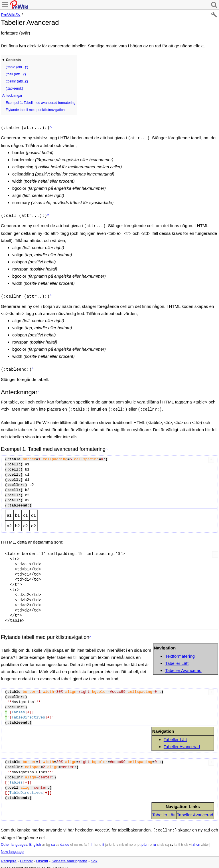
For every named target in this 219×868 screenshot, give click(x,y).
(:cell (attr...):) (16, 74)
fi (89, 840)
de (67, 840)
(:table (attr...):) (17, 67)
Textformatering (180, 652)
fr (92, 840)
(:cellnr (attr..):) (17, 81)
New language (12, 847)
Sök (94, 856)
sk (162, 840)
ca (53, 840)
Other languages (14, 840)
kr (110, 840)
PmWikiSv (11, 15)
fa (85, 840)
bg (48, 840)
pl (135, 840)
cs (58, 840)
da (62, 840)
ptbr (145, 840)
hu (96, 840)
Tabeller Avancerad (183, 666)
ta (176, 840)
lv (117, 840)
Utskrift (42, 856)
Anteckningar (12, 96)
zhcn (196, 840)
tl (179, 840)
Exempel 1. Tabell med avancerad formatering (41, 103)
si (158, 840)
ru (154, 840)
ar (43, 840)
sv (172, 840)
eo (76, 840)
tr (182, 840)
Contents (13, 60)
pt (139, 840)
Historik (26, 856)
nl (126, 840)
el (72, 840)
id (100, 840)
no (131, 840)
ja (107, 840)
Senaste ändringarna (69, 856)
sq (167, 840)
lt (114, 840)
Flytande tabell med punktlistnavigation (35, 110)
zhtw (205, 840)
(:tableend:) (14, 88)
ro (150, 840)
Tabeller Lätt (177, 659)
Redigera (9, 856)
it (103, 840)
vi (190, 840)
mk (122, 840)
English (35, 840)
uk (186, 840)
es (81, 840)
